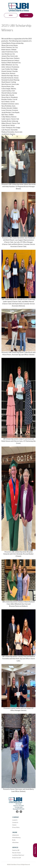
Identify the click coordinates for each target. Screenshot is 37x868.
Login (26, 15)
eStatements (15, 835)
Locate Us (15, 820)
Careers (14, 825)
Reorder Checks (16, 853)
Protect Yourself (17, 858)
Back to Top (35, 850)
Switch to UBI (16, 850)
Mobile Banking (16, 838)
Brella (14, 840)
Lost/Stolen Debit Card (18, 855)
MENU (11, 15)
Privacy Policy (16, 827)
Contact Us (15, 822)
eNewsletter (15, 842)
